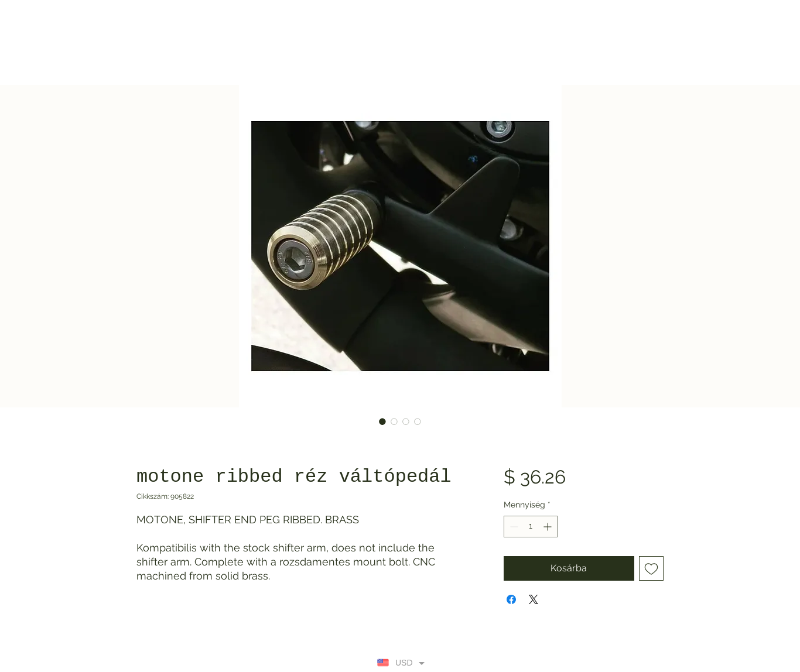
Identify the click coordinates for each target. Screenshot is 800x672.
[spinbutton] (531, 527)
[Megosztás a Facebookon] (511, 599)
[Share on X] (534, 599)
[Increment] (548, 527)
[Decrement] (513, 527)
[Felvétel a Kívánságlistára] (651, 568)
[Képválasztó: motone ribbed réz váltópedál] (382, 421)
